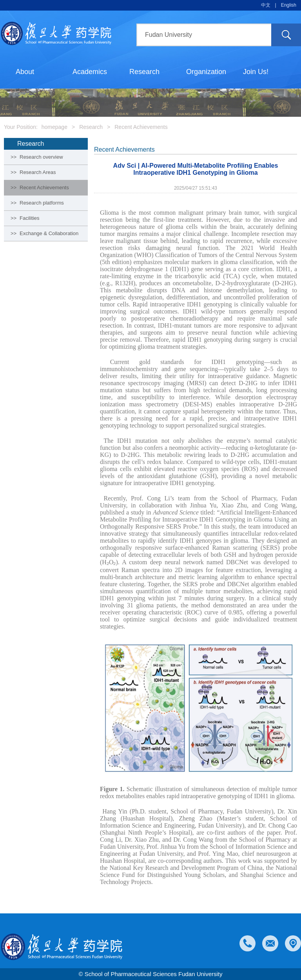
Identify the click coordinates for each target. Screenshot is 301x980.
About (25, 72)
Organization (206, 72)
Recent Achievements (141, 127)
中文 (266, 5)
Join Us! (256, 72)
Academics (90, 72)
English (289, 5)
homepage (54, 127)
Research (144, 72)
